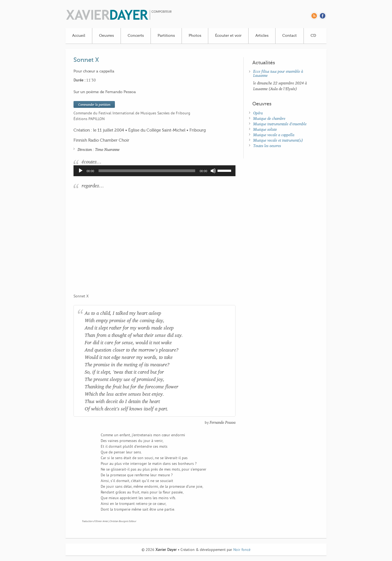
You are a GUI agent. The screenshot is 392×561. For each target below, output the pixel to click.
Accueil (79, 36)
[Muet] (213, 171)
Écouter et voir (228, 36)
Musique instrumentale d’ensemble (280, 124)
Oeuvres (106, 36)
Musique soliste (265, 129)
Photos (195, 36)
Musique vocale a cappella (274, 135)
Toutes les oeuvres (267, 146)
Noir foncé (242, 550)
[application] (154, 171)
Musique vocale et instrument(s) (278, 140)
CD (313, 36)
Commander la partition (94, 104)
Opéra (258, 113)
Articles (262, 36)
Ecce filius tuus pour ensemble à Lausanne (278, 73)
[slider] (147, 171)
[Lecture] (81, 171)
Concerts (136, 36)
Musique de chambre (269, 118)
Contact (290, 36)
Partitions (166, 36)
